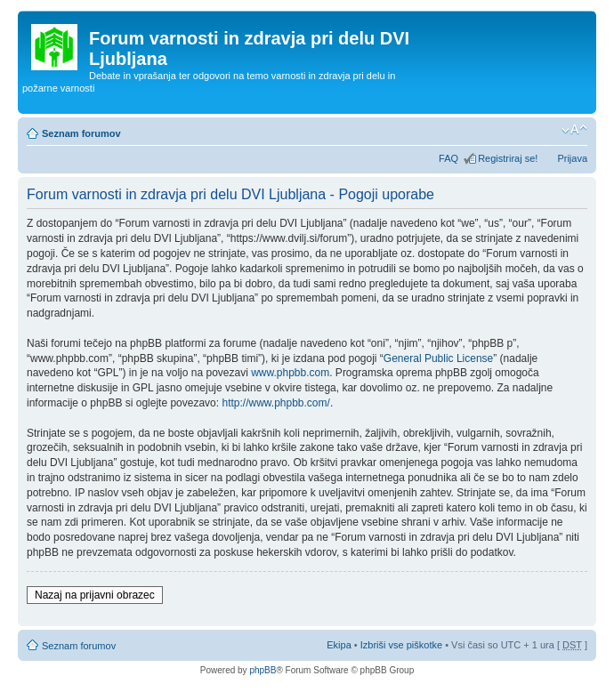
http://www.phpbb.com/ (275, 403)
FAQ (448, 158)
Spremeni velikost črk (574, 130)
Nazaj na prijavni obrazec (95, 595)
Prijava (572, 158)
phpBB (263, 670)
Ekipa (339, 645)
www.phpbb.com (290, 373)
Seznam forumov (81, 133)
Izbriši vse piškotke (403, 645)
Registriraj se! (508, 158)
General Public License (438, 358)
